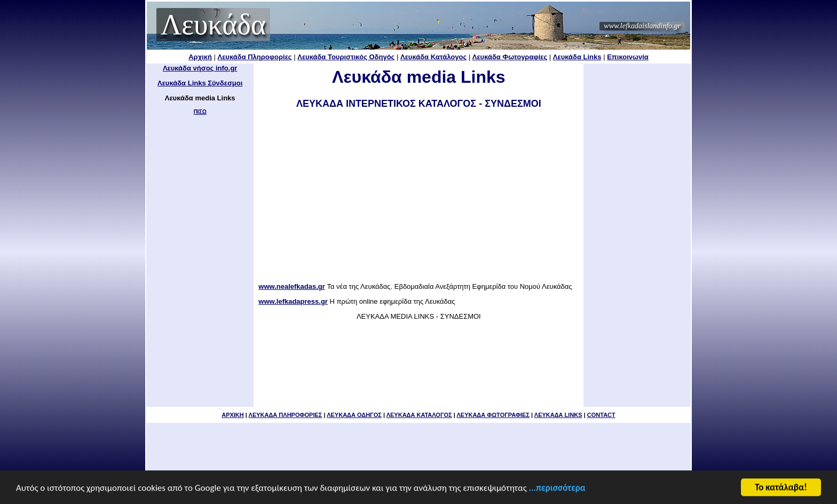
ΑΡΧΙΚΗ (233, 415)
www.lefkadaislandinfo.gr (642, 26)
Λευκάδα (213, 25)
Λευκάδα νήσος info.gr (200, 68)
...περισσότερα (557, 489)
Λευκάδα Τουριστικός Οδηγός (346, 57)
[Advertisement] (418, 196)
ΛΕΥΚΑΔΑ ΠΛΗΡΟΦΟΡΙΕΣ (286, 415)
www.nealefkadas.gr (292, 286)
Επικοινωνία (628, 57)
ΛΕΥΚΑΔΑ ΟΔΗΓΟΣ (354, 415)
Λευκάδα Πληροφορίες (255, 57)
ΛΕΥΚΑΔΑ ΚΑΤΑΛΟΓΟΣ (419, 415)
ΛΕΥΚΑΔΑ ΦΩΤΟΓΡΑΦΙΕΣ (493, 415)
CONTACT (601, 415)
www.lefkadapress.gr (293, 301)
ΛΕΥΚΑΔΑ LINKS (558, 415)
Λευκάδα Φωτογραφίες (510, 57)
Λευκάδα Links (577, 57)
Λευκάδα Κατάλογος (433, 57)
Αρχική (200, 57)
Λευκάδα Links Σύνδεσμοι (200, 83)
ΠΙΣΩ (200, 112)
